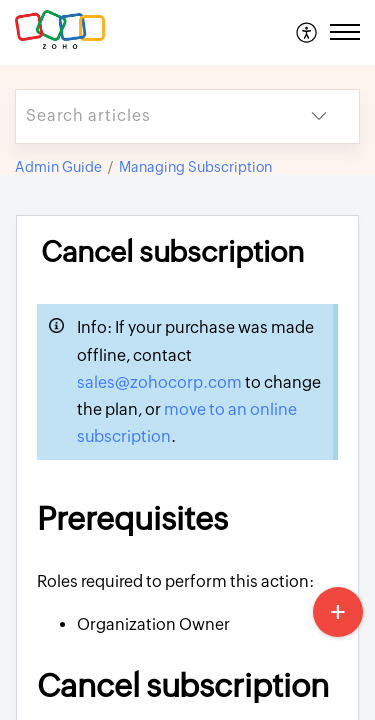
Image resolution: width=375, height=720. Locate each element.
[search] (147, 116)
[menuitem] (307, 32)
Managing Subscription (195, 167)
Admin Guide (58, 167)
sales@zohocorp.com (161, 382)
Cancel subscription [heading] (172, 252)
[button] (307, 32)
